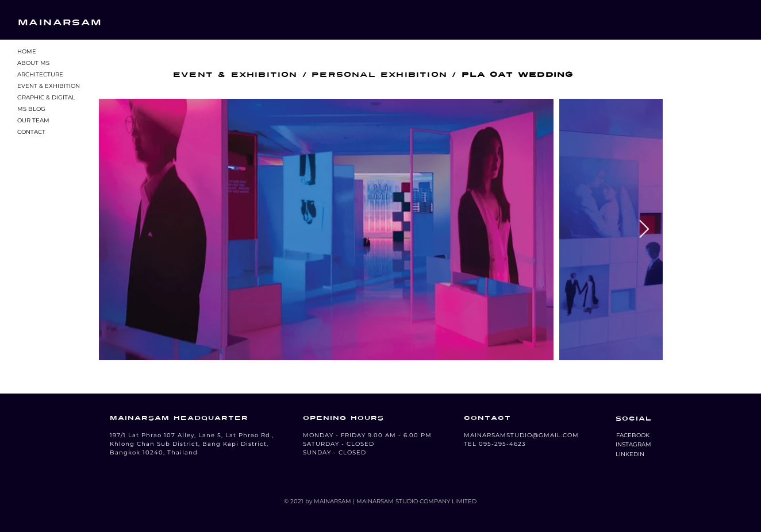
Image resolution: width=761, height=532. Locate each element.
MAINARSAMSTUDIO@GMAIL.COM (521, 435)
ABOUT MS (33, 63)
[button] (633, 435)
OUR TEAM (33, 120)
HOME (27, 51)
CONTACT (31, 132)
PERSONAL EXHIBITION (379, 75)
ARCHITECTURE (40, 74)
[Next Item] (644, 230)
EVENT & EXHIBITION (49, 86)
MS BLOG (31, 109)
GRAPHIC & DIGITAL (46, 97)
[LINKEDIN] (630, 454)
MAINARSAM (60, 22)
